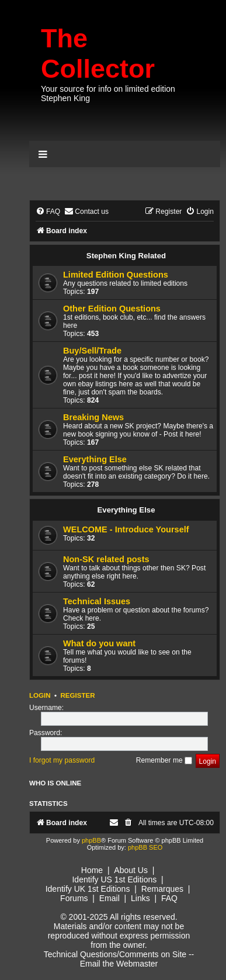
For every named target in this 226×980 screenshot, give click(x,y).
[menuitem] (48, 212)
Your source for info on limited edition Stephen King (108, 94)
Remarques (162, 889)
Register (77, 695)
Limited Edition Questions (116, 275)
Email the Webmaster (119, 964)
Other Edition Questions (112, 309)
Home (92, 870)
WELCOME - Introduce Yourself (126, 529)
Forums (74, 898)
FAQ (169, 898)
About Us (131, 870)
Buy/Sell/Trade (92, 351)
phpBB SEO (145, 847)
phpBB (91, 840)
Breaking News (93, 417)
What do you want (99, 643)
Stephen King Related (126, 256)
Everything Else (95, 459)
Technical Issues (97, 601)
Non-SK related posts (106, 559)
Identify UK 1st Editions (88, 889)
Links (140, 898)
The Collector (98, 53)
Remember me (164, 760)
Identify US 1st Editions (114, 879)
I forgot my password (62, 760)
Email (109, 898)
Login (40, 695)
